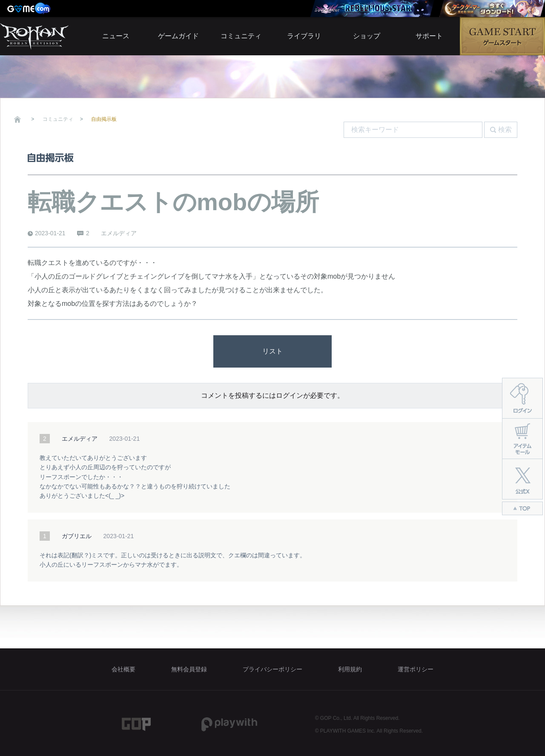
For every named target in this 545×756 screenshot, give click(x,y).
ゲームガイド (178, 36)
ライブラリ (304, 36)
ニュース (116, 36)
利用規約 (350, 669)
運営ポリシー (416, 669)
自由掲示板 (104, 119)
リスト (272, 351)
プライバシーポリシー (272, 669)
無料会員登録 (189, 669)
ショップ (367, 36)
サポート (429, 36)
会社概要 (123, 669)
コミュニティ (241, 36)
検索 (505, 130)
